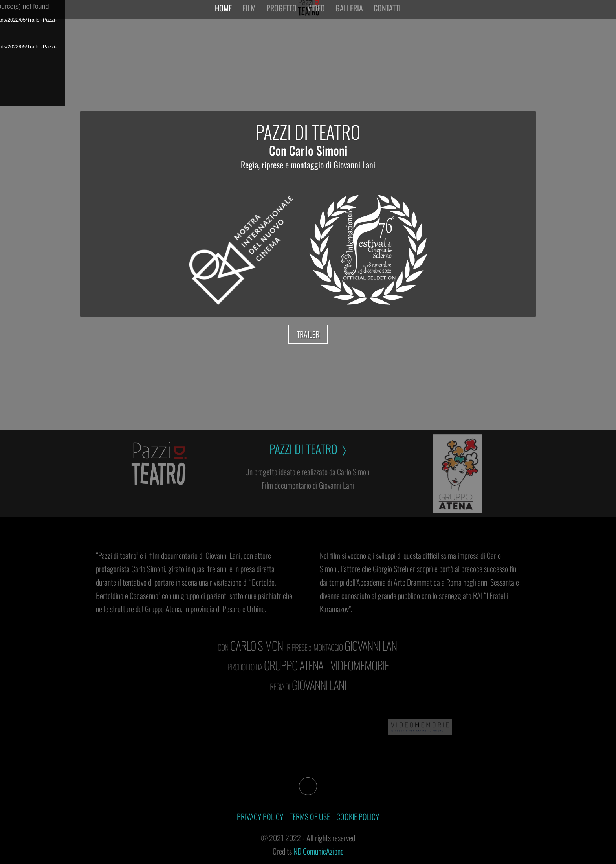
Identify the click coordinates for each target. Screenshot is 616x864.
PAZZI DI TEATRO (308, 132)
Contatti (387, 15)
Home (223, 15)
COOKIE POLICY (358, 816)
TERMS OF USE (310, 816)
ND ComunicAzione (319, 851)
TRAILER (308, 334)
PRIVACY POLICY (260, 816)
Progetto (281, 15)
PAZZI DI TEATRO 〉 (308, 449)
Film (249, 15)
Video (316, 15)
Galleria (349, 15)
